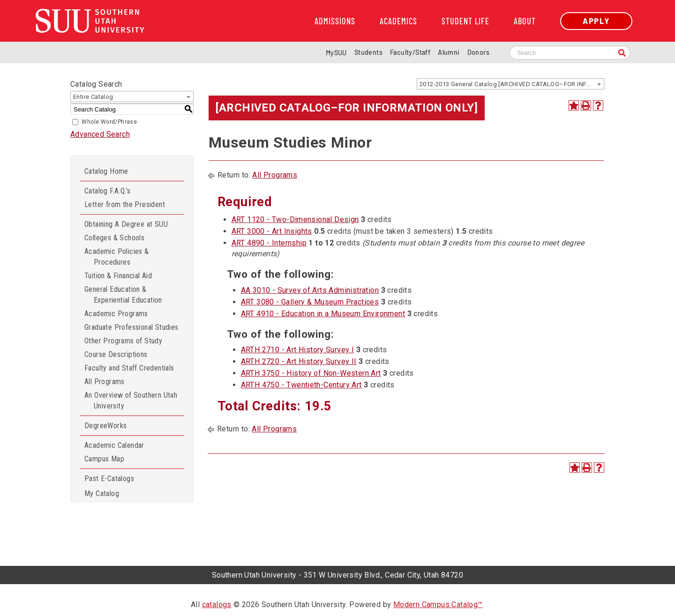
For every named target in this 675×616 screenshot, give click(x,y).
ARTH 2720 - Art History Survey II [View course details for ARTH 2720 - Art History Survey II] (299, 361)
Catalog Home (106, 171)
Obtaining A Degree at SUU (126, 224)
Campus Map (104, 459)
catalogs (217, 605)
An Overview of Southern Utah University (131, 401)
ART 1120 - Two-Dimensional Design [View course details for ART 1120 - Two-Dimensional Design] (295, 219)
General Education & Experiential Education (123, 295)
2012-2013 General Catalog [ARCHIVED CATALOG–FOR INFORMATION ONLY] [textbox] (512, 84)
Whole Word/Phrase (109, 122)
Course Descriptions (116, 354)
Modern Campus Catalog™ (438, 605)
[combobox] (510, 84)
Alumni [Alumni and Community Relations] (449, 52)
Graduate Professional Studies (131, 327)
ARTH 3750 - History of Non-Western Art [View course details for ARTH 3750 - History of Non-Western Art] (311, 373)
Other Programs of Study (123, 341)
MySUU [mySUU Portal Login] (336, 53)
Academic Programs (116, 314)
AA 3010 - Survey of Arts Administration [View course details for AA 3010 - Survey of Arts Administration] (310, 290)
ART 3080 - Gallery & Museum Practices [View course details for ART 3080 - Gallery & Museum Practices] (310, 302)
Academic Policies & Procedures (117, 257)
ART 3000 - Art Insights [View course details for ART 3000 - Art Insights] (272, 231)
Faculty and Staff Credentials (129, 368)
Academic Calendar (114, 445)
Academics (398, 21)
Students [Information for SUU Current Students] (368, 52)
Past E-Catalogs (109, 479)
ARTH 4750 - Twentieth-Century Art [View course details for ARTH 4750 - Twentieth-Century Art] (301, 385)
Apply (596, 21)
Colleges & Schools (114, 238)
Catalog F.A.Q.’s (107, 191)
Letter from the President (125, 204)
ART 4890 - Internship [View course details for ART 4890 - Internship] (269, 243)
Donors (478, 52)
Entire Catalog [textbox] (93, 97)
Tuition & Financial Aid (118, 276)
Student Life (465, 21)
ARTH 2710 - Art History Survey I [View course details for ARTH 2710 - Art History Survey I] (298, 350)
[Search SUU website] (570, 53)
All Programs (105, 382)
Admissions (335, 21)
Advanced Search (100, 134)
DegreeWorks (105, 426)
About (525, 21)
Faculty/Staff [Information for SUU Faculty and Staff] (410, 52)
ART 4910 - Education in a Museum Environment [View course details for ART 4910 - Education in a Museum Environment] (323, 314)
